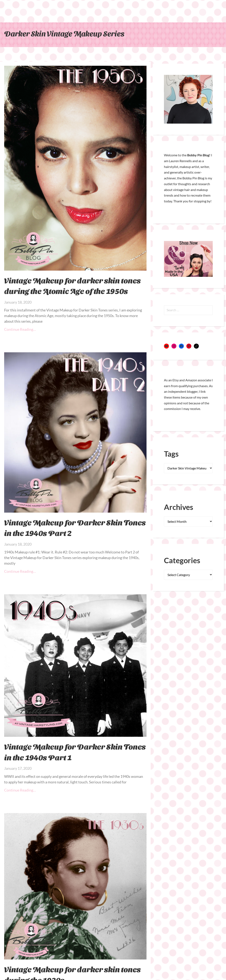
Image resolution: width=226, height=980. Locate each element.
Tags (171, 454)
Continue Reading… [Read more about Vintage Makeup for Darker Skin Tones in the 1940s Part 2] (20, 571)
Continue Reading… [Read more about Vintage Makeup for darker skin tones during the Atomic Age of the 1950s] (20, 329)
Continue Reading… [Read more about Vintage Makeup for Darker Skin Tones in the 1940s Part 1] (20, 790)
